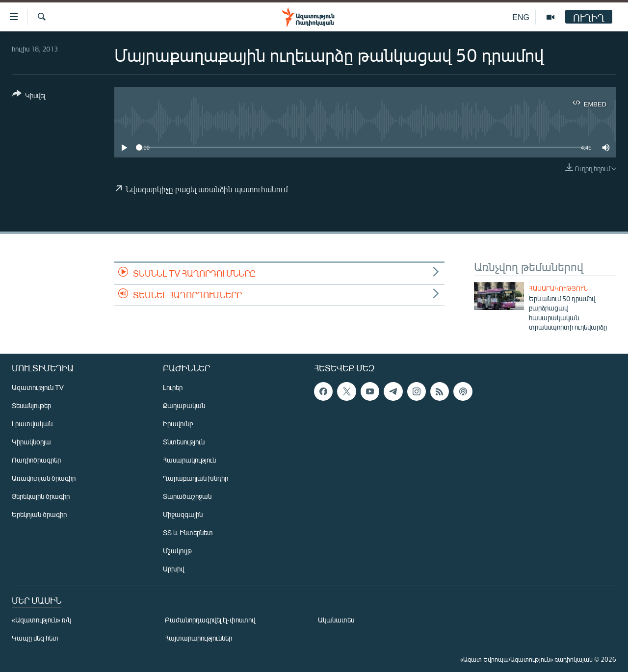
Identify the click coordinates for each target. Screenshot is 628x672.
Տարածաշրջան (187, 496)
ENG (521, 17)
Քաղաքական (184, 405)
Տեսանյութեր (31, 405)
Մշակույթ (177, 551)
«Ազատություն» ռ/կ (41, 620)
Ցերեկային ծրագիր (41, 496)
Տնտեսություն (184, 442)
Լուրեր (173, 387)
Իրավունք (178, 424)
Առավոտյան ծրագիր (44, 478)
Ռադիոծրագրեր (36, 460)
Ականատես (336, 620)
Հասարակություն (558, 288)
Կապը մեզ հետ (35, 638)
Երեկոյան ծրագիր (39, 514)
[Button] (29, 96)
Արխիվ (173, 569)
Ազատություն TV (38, 387)
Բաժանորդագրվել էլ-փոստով (210, 620)
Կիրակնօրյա (31, 442)
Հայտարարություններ (198, 638)
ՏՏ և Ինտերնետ (188, 532)
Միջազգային (183, 514)
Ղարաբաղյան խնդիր (196, 478)
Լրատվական (32, 424)
